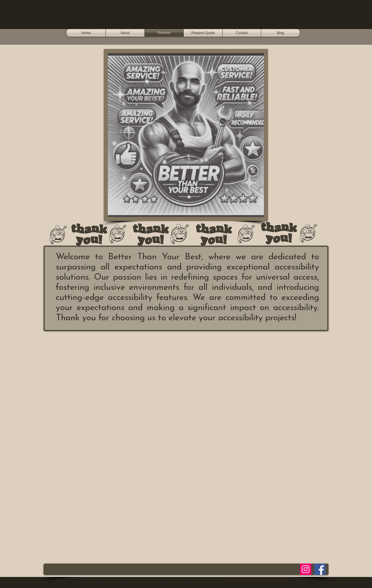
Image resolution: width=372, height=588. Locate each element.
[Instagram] (306, 569)
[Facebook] (320, 569)
